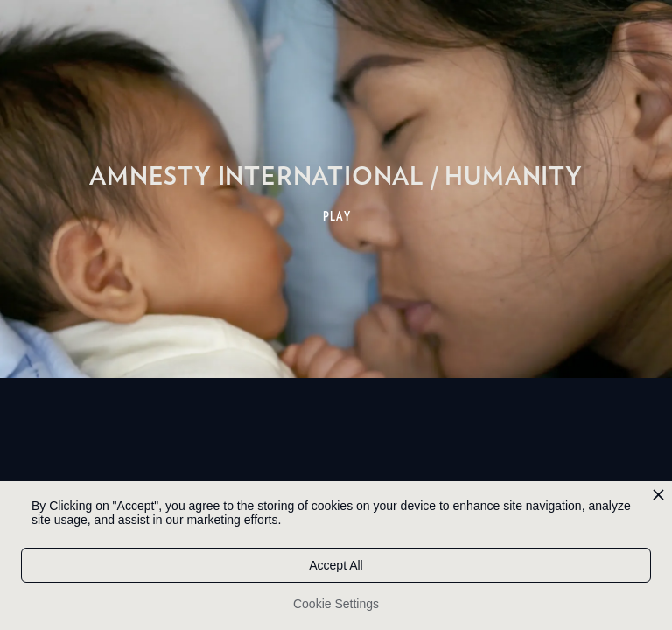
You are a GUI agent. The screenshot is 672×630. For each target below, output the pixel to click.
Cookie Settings (336, 604)
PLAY (337, 216)
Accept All (336, 565)
